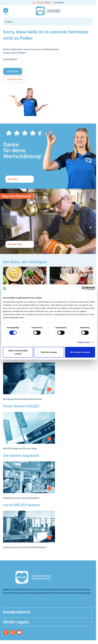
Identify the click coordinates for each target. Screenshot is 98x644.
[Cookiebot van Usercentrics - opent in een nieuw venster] (84, 288)
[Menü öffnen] (5, 12)
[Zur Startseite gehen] (48, 11)
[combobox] (48, 22)
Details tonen (84, 342)
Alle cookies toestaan (80, 352)
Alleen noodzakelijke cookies (18, 352)
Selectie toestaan (49, 352)
